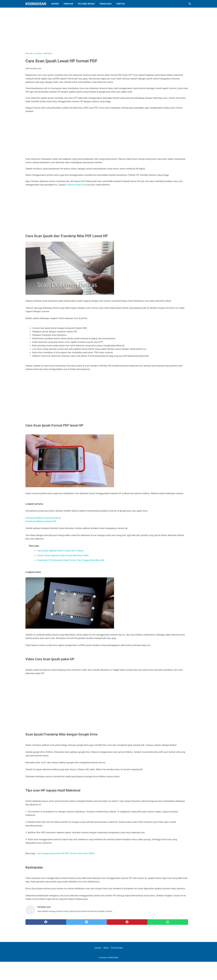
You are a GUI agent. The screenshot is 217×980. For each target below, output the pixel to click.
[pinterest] (127, 922)
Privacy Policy (117, 948)
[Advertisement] (95, 31)
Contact (98, 948)
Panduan (69, 4)
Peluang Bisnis (86, 4)
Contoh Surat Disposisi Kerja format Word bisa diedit (63, 555)
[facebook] (46, 922)
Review (55, 4)
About (106, 948)
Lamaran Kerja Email (77, 185)
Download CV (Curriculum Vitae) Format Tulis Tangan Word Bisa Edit (71, 560)
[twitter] (86, 922)
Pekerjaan (106, 4)
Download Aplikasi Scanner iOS (41, 521)
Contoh (121, 4)
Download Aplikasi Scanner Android (43, 518)
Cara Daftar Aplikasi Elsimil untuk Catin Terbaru (60, 551)
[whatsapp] (168, 922)
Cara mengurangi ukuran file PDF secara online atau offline (66, 853)
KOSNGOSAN (36, 4)
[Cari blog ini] (190, 4)
